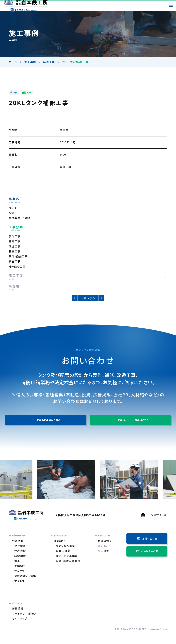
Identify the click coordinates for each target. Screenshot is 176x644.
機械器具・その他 (19, 218)
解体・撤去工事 (18, 256)
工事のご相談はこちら (46, 420)
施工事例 (30, 62)
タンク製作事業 (65, 546)
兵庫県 (64, 130)
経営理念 (20, 556)
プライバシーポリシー (25, 614)
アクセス (19, 581)
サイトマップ (20, 619)
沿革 (17, 561)
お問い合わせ (147, 538)
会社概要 (20, 546)
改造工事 (15, 246)
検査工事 (15, 261)
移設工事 (15, 251)
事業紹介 (59, 541)
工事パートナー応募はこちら (130, 420)
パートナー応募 (147, 551)
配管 (12, 213)
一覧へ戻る (88, 298)
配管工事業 (63, 551)
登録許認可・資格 (25, 576)
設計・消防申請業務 (68, 561)
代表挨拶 (20, 551)
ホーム (13, 62)
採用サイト (157, 515)
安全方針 (20, 571)
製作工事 (15, 236)
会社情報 (18, 541)
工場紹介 (20, 566)
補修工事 (49, 62)
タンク (14, 92)
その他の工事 (17, 266)
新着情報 (18, 608)
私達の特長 (105, 541)
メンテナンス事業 (66, 556)
